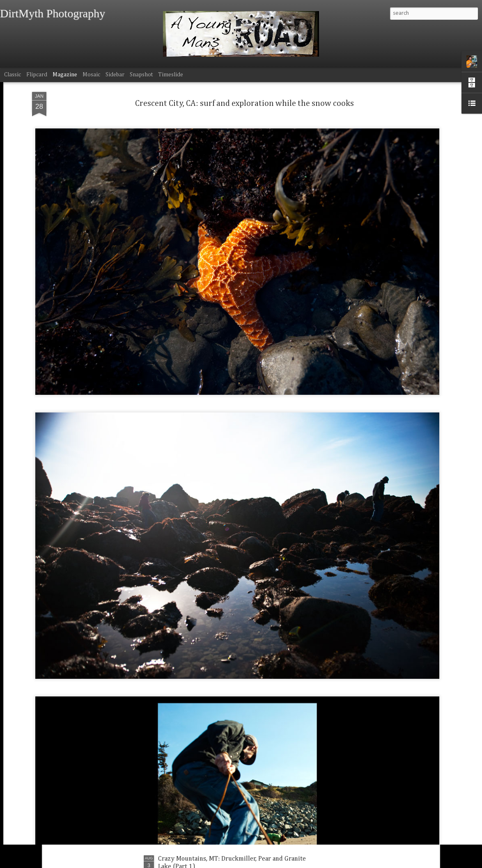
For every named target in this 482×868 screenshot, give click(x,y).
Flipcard (37, 75)
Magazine (65, 75)
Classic (13, 75)
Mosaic (91, 75)
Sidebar (115, 75)
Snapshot (141, 75)
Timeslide (171, 75)
